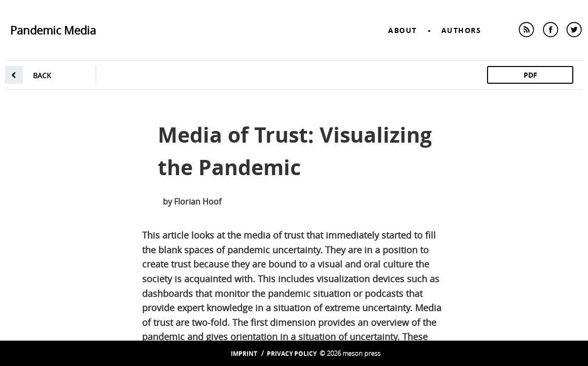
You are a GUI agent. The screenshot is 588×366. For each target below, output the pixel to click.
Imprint (244, 354)
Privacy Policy (292, 354)
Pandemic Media (53, 30)
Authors (461, 30)
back (42, 75)
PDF (530, 75)
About (403, 30)
